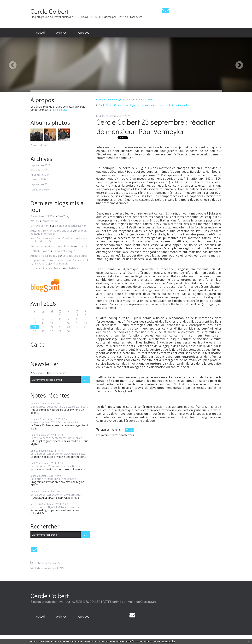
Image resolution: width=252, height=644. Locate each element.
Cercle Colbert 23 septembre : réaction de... (56, 466)
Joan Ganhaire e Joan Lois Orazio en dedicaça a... (60, 238)
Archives (61, 32)
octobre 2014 (38, 180)
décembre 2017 (40, 170)
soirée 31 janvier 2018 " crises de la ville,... (55, 422)
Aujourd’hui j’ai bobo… (44, 256)
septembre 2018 (40, 165)
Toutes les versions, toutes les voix (52, 246)
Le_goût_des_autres (75, 256)
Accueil (41, 32)
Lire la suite (60, 110)
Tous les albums (39, 145)
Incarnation (51, 221)
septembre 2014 (40, 184)
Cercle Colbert (50, 11)
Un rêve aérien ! (40, 226)
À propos (84, 32)
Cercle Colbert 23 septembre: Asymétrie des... (58, 454)
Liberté (83, 246)
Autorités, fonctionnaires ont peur (51, 231)
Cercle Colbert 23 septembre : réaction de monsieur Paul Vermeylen (156, 127)
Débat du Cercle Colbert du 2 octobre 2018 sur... (59, 407)
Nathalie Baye (39, 251)
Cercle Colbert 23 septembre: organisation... (57, 495)
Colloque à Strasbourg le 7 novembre (53, 479)
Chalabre (73, 268)
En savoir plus (169, 641)
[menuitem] (41, 33)
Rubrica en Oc (44, 241)
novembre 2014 (40, 175)
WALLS (35, 221)
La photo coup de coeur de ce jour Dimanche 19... (60, 260)
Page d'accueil (147, 100)
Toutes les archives (41, 190)
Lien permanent (108, 430)
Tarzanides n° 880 (41, 216)
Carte (38, 344)
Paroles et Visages (64, 251)
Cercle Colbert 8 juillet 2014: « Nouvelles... (55, 507)
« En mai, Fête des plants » (46, 268)
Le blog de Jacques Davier (70, 226)
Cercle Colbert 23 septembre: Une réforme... (57, 438)
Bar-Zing (63, 216)
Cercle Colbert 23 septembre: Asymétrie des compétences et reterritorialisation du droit (144, 105)
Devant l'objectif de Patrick (51, 264)
